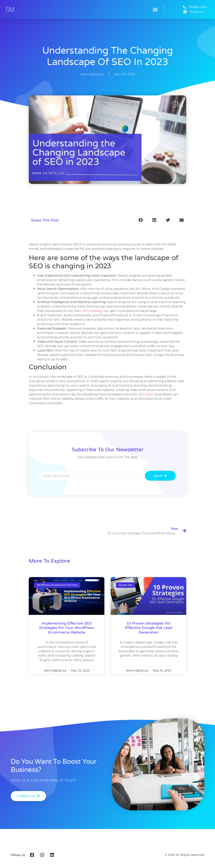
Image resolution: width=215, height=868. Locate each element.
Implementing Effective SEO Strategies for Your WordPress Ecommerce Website (67, 628)
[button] (155, 9)
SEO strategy (92, 311)
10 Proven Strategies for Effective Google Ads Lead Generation (149, 628)
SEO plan (146, 394)
